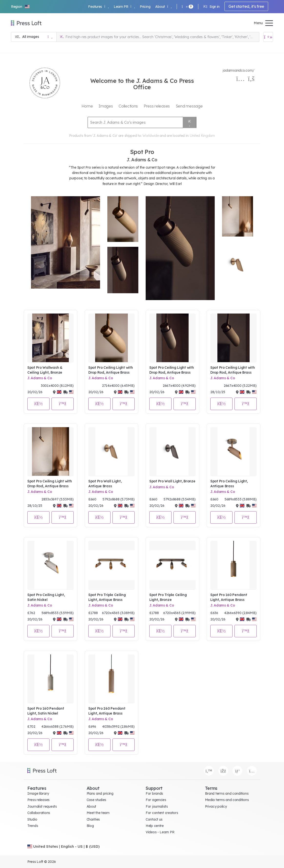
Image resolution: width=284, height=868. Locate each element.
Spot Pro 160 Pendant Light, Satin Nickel (46, 711)
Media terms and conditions (227, 800)
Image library (38, 793)
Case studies (96, 800)
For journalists (157, 806)
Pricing (145, 7)
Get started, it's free (246, 6)
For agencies (156, 800)
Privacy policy (216, 806)
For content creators (162, 813)
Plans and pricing (100, 793)
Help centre (155, 826)
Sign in (211, 7)
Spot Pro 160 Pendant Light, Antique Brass (229, 597)
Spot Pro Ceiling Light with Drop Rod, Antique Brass (111, 370)
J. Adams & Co (40, 378)
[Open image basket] (268, 37)
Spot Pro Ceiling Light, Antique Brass (229, 484)
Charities (93, 819)
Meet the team (98, 813)
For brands (154, 793)
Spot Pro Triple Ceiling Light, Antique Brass (107, 597)
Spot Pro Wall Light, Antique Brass (105, 484)
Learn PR (124, 7)
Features (98, 7)
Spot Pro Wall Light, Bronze (172, 481)
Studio (32, 819)
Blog (90, 826)
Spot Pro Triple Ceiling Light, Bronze (168, 597)
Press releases (38, 800)
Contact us (154, 819)
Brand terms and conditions (227, 793)
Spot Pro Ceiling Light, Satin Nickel (46, 597)
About (163, 7)
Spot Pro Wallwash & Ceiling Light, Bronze (45, 370)
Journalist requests (42, 806)
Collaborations (39, 813)
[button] (20, 7)
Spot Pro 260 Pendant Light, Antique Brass (107, 711)
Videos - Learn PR (160, 832)
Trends (33, 826)
